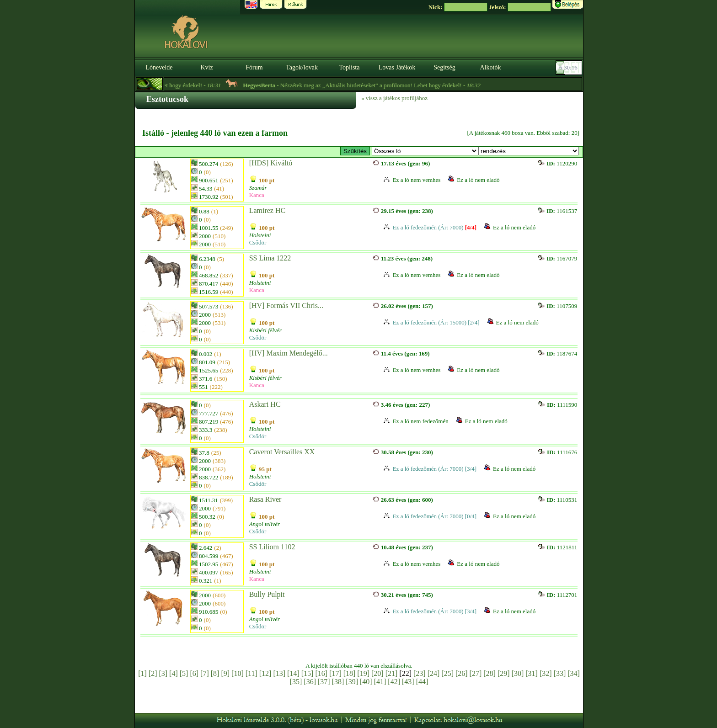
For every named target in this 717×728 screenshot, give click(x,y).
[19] (363, 673)
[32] (546, 673)
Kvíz (206, 67)
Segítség (444, 67)
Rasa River (265, 499)
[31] (532, 673)
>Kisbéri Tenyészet (425, 151)
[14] (293, 673)
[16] (321, 673)
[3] (163, 673)
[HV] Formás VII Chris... (286, 306)
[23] (420, 673)
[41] (380, 682)
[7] (205, 673)
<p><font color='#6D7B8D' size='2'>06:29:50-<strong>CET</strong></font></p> (570, 68)
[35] (296, 682)
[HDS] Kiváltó (271, 163)
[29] (504, 673)
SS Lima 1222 (270, 258)
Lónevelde (159, 67)
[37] (324, 682)
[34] (574, 673)
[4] (174, 673)
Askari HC (265, 404)
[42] (394, 682)
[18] (350, 673)
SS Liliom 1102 (272, 547)
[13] (279, 673)
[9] (225, 673)
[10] (238, 673)
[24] (434, 673)
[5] (184, 673)
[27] (476, 673)
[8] (215, 673)
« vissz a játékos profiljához (394, 98)
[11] (251, 673)
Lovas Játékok (397, 67)
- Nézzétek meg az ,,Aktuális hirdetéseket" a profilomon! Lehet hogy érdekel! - (377, 85)
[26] (462, 673)
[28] (490, 673)
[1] (142, 673)
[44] (422, 682)
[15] (308, 673)
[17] (335, 673)
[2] (153, 673)
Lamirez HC (268, 210)
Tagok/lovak (302, 67)
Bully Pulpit (267, 594)
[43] (408, 682)
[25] (447, 673)
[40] (366, 682)
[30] (518, 673)
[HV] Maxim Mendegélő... (289, 353)
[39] (352, 682)
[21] (392, 673)
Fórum (254, 67)
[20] (377, 673)
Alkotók (491, 67)
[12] (265, 673)
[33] (560, 673)
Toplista (350, 67)
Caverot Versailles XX (282, 452)
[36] (310, 682)
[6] (194, 673)
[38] (338, 682)
